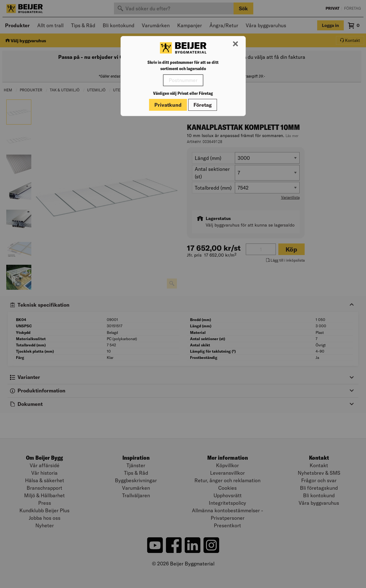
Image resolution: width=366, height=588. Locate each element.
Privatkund (168, 105)
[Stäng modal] (235, 44)
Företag (203, 105)
